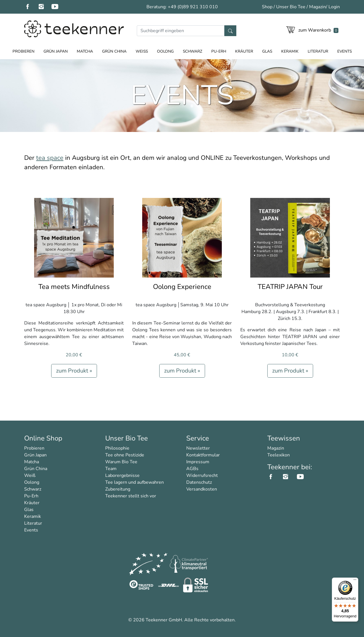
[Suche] (181, 31)
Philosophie (117, 448)
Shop (267, 7)
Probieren (23, 51)
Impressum (198, 462)
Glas (267, 51)
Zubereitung (118, 489)
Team (111, 469)
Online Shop (43, 438)
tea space (50, 158)
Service (198, 438)
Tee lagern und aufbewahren (135, 482)
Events (345, 51)
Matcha (85, 51)
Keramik (290, 51)
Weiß (142, 51)
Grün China (114, 51)
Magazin (318, 7)
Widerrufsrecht (202, 475)
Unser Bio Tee (291, 7)
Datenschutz (199, 482)
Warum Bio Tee (121, 462)
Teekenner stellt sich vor (131, 496)
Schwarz (193, 51)
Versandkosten (202, 489)
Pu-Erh (219, 51)
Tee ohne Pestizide (125, 455)
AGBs (192, 469)
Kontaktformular (203, 455)
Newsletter (198, 448)
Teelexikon (279, 455)
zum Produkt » (74, 371)
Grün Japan (56, 51)
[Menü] (355, 581)
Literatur (318, 51)
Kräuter (244, 51)
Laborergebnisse (122, 475)
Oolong (165, 51)
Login (334, 7)
